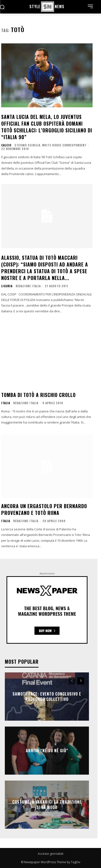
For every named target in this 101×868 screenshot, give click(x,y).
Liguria (7, 286)
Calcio (6, 145)
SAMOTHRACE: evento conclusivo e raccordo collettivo (47, 696)
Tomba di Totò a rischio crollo (38, 395)
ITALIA (6, 403)
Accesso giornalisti (51, 854)
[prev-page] (72, 681)
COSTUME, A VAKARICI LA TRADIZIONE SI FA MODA (47, 804)
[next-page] (81, 681)
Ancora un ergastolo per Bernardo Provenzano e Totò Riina (44, 509)
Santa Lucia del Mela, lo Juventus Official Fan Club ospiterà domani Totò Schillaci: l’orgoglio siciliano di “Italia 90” (47, 127)
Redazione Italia (28, 286)
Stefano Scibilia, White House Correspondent (50, 145)
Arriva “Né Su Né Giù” (47, 750)
